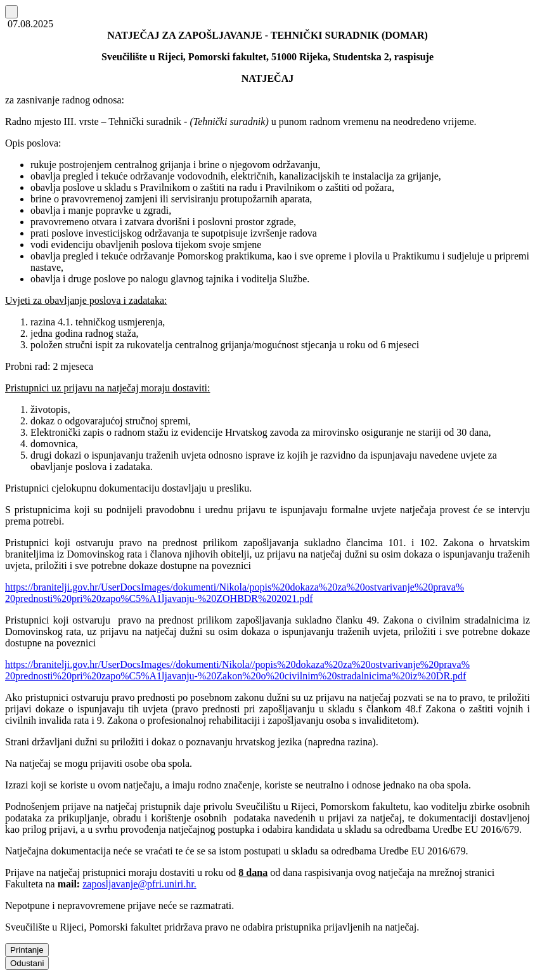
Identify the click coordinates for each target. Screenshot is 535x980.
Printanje (27, 950)
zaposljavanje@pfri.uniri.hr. (139, 884)
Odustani (27, 963)
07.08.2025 (29, 24)
